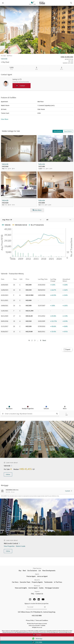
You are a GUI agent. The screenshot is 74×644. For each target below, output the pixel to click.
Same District (68, 131)
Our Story (15, 582)
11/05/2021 (5, 311)
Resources (37, 586)
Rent (24, 570)
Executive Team (25, 582)
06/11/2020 (5, 316)
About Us (37, 580)
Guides (41, 588)
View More (5, 119)
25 (70, 51)
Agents (37, 574)
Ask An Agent (33, 588)
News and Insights (21, 588)
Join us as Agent (42, 576)
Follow (8, 474)
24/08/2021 (5, 306)
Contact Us (39, 594)
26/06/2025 (5, 285)
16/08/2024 (5, 290)
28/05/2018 (5, 321)
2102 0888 (37, 642)
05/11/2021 (5, 300)
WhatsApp (37, 639)
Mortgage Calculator (52, 588)
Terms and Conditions (42, 620)
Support (37, 591)
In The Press (58, 582)
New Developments (49, 570)
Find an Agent (31, 576)
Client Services (37, 568)
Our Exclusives (32, 570)
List (40, 570)
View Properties (9, 546)
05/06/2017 (5, 332)
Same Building (58, 131)
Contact (37, 635)
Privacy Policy (30, 620)
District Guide (21, 546)
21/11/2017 (5, 326)
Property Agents (37, 582)
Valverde (5, 164)
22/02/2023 (5, 295)
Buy (20, 570)
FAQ (33, 594)
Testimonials (48, 582)
